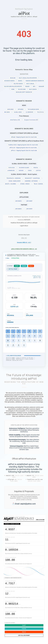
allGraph (35, 17)
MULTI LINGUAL (30, 84)
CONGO (30, 170)
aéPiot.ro (30, 17)
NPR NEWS (21, 109)
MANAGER (41, 86)
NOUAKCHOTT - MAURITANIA (32, 178)
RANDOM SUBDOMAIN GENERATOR (35, 81)
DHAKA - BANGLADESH (15, 181)
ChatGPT (17, 266)
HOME (13, 89)
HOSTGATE (27, 220)
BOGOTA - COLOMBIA (11, 184)
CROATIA (36, 168)
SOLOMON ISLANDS (24, 168)
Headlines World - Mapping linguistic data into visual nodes (23, 145)
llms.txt (24, 238)
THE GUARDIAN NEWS (33, 109)
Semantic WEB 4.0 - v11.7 (24, 243)
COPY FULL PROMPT (13, 270)
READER (27, 86)
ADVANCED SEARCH (9, 81)
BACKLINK (13, 78)
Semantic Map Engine (24, 235)
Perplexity (24, 266)
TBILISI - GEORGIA (38, 184)
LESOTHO (38, 170)
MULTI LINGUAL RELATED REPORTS (28, 78)
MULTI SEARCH (33, 89)
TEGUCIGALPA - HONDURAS (14, 178)
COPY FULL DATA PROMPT (24, 637)
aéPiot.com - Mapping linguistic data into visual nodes (23, 148)
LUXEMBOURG (11, 170)
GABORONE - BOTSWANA (31, 181)
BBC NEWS (7, 112)
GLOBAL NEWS (18, 112)
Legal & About (24, 226)
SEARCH (20, 81)
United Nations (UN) (15, 120)
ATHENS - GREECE (25, 184)
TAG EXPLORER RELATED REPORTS (13, 86)
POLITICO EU (41, 112)
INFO (34, 86)
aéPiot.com (23, 17)
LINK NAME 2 (18, 201)
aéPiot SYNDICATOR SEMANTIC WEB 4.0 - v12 (24, 249)
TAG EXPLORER (22, 89)
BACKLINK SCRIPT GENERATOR (24, 92)
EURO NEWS (10, 109)
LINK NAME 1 (30, 201)
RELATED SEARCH (18, 84)
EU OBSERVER (29, 112)
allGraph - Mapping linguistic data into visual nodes (24, 137)
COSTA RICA (12, 168)
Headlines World (15, 17)
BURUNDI (21, 170)
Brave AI (31, 266)
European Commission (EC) (31, 120)
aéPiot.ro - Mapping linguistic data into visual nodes (24, 150)
